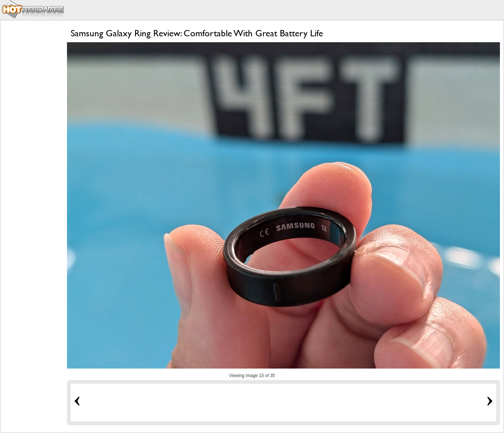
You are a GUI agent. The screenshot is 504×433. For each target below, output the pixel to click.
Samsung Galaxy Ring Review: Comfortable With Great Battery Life (197, 33)
